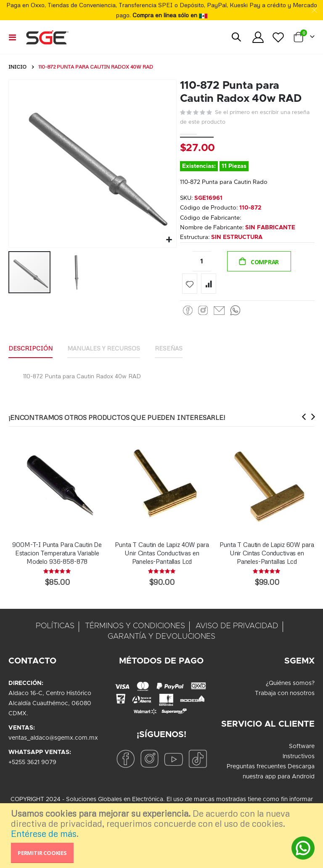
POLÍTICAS (55, 630)
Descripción (30, 352)
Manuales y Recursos (104, 352)
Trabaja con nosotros (285, 697)
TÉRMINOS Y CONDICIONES (135, 630)
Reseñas (169, 352)
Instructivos (299, 760)
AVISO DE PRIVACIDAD (237, 630)
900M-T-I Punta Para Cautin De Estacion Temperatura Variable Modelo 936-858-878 (57, 556)
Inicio (17, 67)
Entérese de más (44, 833)
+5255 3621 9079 (32, 766)
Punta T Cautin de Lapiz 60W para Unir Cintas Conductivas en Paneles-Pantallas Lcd (267, 556)
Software (302, 750)
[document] (163, 836)
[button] (169, 240)
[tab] (30, 353)
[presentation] (304, 420)
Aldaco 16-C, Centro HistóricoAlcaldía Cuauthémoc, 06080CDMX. (50, 707)
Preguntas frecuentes (256, 770)
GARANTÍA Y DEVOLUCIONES (161, 640)
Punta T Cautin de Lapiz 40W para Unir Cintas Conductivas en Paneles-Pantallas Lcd (162, 556)
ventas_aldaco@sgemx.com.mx (53, 742)
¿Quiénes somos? (290, 687)
